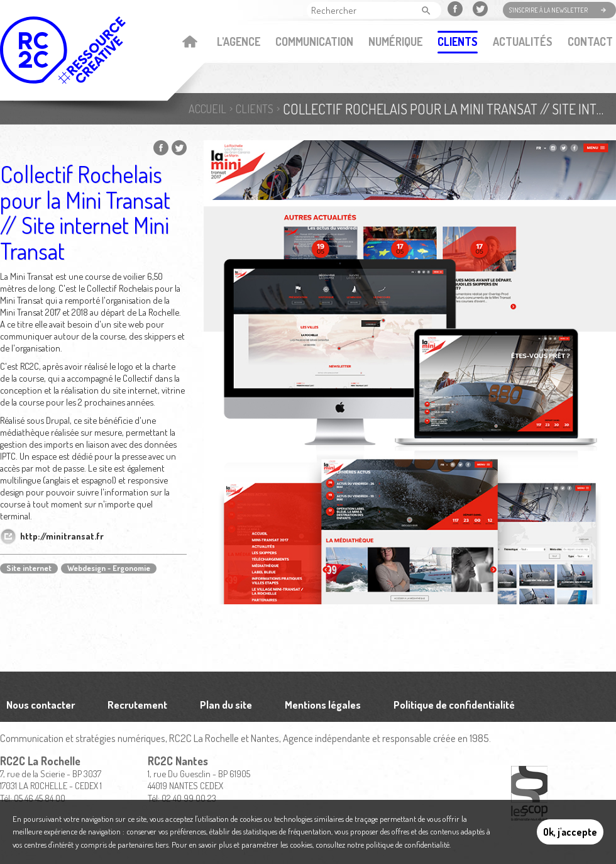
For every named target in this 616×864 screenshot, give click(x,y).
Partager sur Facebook (161, 148)
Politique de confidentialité (454, 705)
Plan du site (226, 705)
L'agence (239, 42)
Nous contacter (41, 705)
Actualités (523, 42)
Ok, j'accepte (570, 832)
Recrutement (137, 705)
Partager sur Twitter (179, 148)
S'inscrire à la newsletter (548, 10)
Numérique (395, 42)
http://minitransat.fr (62, 536)
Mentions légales (323, 705)
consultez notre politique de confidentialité (382, 845)
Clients (458, 42)
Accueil (190, 43)
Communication (314, 42)
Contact (590, 42)
